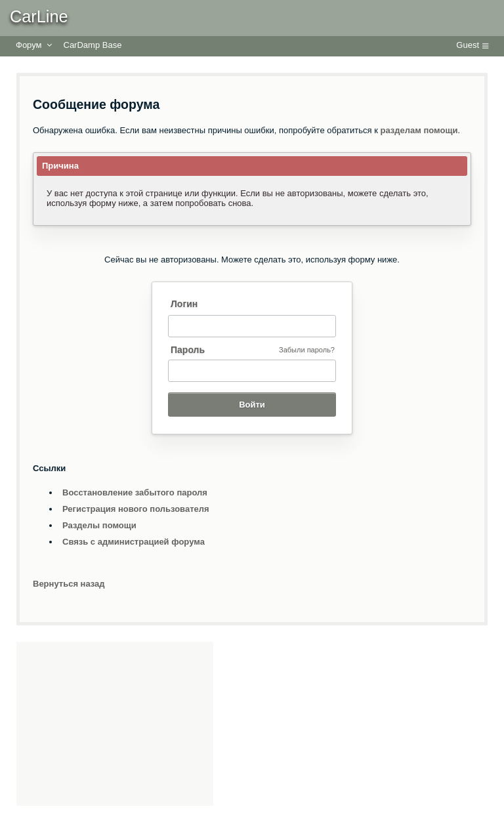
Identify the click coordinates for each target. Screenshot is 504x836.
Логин (184, 304)
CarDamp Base (93, 45)
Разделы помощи (99, 525)
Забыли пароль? (307, 350)
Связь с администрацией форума (134, 542)
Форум (29, 45)
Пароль (188, 350)
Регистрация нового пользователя (136, 509)
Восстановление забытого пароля (135, 492)
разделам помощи (419, 130)
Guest (468, 45)
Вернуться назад (69, 584)
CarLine (39, 16)
